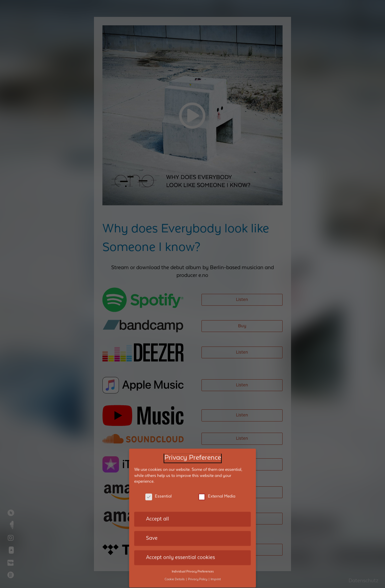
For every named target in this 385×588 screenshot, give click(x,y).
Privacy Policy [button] (198, 572)
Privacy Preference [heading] (193, 450)
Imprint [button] (216, 572)
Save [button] (152, 531)
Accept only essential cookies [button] (181, 550)
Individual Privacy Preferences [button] (193, 564)
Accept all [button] (158, 511)
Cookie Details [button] (175, 572)
